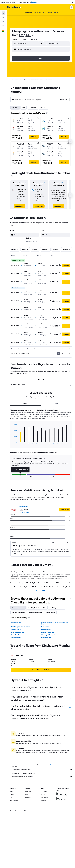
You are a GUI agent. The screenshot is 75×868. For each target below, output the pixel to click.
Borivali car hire (16, 635)
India (16, 79)
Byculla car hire (46, 638)
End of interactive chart (12, 443)
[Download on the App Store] (62, 799)
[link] (19, 206)
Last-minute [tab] (33, 108)
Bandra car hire (46, 629)
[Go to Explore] (3, 25)
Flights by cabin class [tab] (57, 608)
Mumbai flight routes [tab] (19, 612)
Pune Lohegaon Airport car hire (21, 627)
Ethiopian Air (24, 506)
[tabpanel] (41, 446)
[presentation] (33, 35)
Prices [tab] (25, 404)
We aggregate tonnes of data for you (42, 773)
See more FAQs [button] (41, 591)
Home (11, 79)
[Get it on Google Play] (62, 794)
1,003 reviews (24, 512)
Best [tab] (24, 108)
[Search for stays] (3, 17)
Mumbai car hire (16, 622)
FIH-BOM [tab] (41, 380)
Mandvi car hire (16, 638)
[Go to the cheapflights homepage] (14, 7)
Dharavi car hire (16, 629)
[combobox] (16, 39)
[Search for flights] (3, 13)
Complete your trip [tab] (18, 608)
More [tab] (56, 404)
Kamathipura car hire (17, 632)
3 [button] (66, 353)
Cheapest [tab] (15, 108)
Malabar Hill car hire (48, 632)
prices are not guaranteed (49, 764)
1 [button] (59, 353)
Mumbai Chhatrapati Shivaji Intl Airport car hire (55, 623)
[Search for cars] (3, 21)
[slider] (56, 244)
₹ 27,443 (25, 35)
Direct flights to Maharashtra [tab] (37, 608)
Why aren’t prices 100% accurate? (42, 777)
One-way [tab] (43, 108)
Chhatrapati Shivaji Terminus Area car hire (54, 635)
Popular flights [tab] (50, 612)
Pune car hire (45, 627)
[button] (73, 2)
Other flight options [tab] (35, 612)
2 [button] (62, 353)
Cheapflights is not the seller (42, 770)
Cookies (34, 2)
